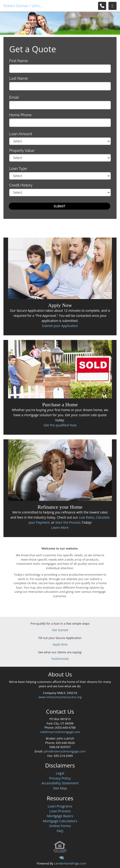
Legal (60, 773)
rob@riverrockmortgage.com (60, 732)
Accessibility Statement (60, 783)
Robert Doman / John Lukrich (23, 6)
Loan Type (19, 169)
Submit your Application (60, 326)
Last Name (20, 78)
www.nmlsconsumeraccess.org (60, 697)
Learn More (60, 527)
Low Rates (87, 517)
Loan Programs (60, 806)
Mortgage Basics (60, 816)
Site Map (60, 788)
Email (15, 97)
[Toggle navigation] (112, 6)
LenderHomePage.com (70, 863)
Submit (59, 206)
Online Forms (60, 826)
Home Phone (21, 115)
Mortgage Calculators (60, 821)
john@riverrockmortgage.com (65, 751)
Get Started (60, 630)
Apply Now (60, 644)
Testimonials (60, 659)
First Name (20, 61)
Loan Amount (22, 134)
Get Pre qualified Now (60, 425)
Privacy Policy (60, 778)
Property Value (23, 151)
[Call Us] (102, 6)
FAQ (60, 831)
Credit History (22, 185)
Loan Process (60, 811)
